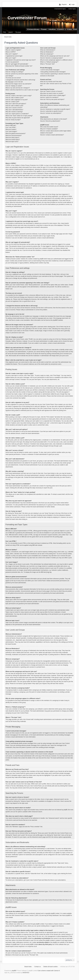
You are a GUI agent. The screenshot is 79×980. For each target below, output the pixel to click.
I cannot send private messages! (50, 70)
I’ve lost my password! (12, 62)
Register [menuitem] (64, 4)
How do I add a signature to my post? (17, 100)
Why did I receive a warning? (14, 112)
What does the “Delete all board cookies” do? (19, 66)
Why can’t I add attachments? (14, 110)
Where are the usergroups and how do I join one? (55, 56)
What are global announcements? (16, 134)
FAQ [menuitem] (4, 32)
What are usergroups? (47, 54)
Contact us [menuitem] (37, 967)
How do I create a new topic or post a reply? (19, 96)
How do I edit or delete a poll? (14, 106)
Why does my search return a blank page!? (53, 95)
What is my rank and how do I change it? (18, 88)
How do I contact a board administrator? (52, 135)
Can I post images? (11, 132)
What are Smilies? (11, 130)
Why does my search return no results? (52, 93)
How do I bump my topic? (13, 120)
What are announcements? (14, 136)
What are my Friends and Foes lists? (51, 82)
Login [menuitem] (73, 4)
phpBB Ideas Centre (21, 926)
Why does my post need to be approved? (18, 118)
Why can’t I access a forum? (14, 108)
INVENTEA (26, 973)
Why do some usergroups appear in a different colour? (56, 60)
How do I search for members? (49, 97)
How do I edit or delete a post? (15, 98)
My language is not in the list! (14, 82)
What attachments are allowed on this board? (54, 119)
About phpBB (66, 915)
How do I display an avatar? (14, 86)
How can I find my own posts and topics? (52, 99)
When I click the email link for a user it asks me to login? (22, 90)
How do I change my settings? (15, 72)
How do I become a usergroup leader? (52, 58)
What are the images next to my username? (19, 84)
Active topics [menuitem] (72, 9)
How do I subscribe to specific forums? (52, 111)
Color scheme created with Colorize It (49, 971)
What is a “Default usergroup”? (49, 62)
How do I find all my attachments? (50, 121)
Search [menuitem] (11, 32)
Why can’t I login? (11, 58)
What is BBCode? (11, 125)
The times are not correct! (13, 78)
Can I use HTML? (11, 128)
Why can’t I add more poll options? (16, 104)
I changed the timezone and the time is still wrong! (20, 80)
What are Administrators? (48, 50)
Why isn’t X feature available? (49, 129)
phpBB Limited (55, 913)
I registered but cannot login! (14, 56)
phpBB (55, 320)
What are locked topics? (13, 140)
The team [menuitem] (18, 32)
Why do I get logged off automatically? (17, 64)
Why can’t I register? (12, 54)
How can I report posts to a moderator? (17, 114)
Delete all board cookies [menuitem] (50, 967)
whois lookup (66, 934)
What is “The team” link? (47, 64)
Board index (28, 967)
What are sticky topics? (12, 138)
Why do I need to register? (13, 50)
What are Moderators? (47, 52)
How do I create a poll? (12, 102)
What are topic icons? (12, 142)
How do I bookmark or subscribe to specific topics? (55, 109)
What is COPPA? (11, 52)
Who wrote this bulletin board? (49, 127)
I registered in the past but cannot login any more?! (21, 60)
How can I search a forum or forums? (51, 91)
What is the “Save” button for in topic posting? (19, 116)
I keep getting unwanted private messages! (53, 72)
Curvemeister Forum (27, 18)
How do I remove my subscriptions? (51, 113)
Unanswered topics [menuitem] (60, 9)
